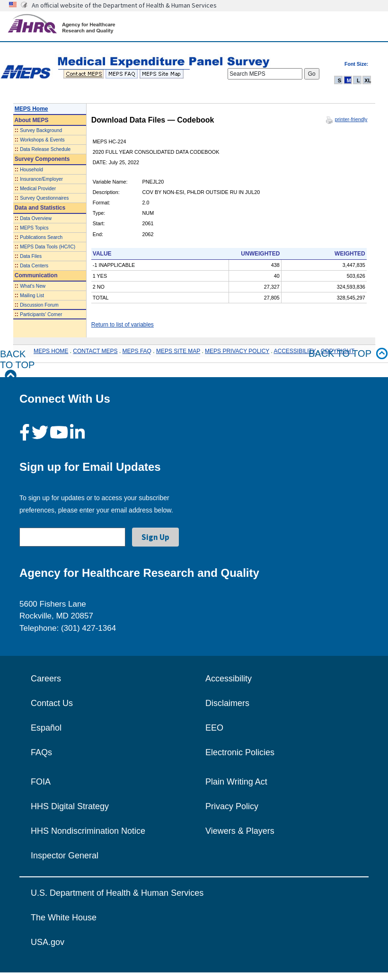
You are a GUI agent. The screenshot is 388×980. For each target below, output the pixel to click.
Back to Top (17, 365)
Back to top (348, 354)
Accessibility (229, 679)
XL (368, 80)
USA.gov (48, 942)
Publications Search (41, 237)
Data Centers (34, 266)
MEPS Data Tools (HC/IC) (48, 247)
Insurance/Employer (41, 179)
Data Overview (36, 218)
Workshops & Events (42, 140)
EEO (214, 728)
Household (31, 170)
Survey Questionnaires (44, 198)
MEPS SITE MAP (178, 351)
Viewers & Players (240, 831)
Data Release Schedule (45, 149)
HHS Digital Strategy (70, 806)
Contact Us (52, 703)
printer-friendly (351, 119)
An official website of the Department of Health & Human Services (124, 5)
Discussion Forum (39, 305)
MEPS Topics (34, 228)
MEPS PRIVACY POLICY (237, 351)
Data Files (31, 256)
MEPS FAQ (137, 351)
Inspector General (65, 856)
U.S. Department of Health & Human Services (117, 893)
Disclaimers (227, 703)
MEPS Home (31, 109)
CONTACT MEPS (95, 351)
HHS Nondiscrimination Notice (88, 831)
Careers (46, 679)
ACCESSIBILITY (295, 351)
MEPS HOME (51, 351)
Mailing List (32, 296)
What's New (33, 286)
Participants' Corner (41, 314)
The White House (64, 918)
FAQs (41, 752)
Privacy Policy (232, 806)
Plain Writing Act (236, 782)
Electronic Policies (240, 752)
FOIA (41, 782)
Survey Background (41, 130)
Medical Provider (38, 189)
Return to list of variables (123, 325)
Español (46, 728)
